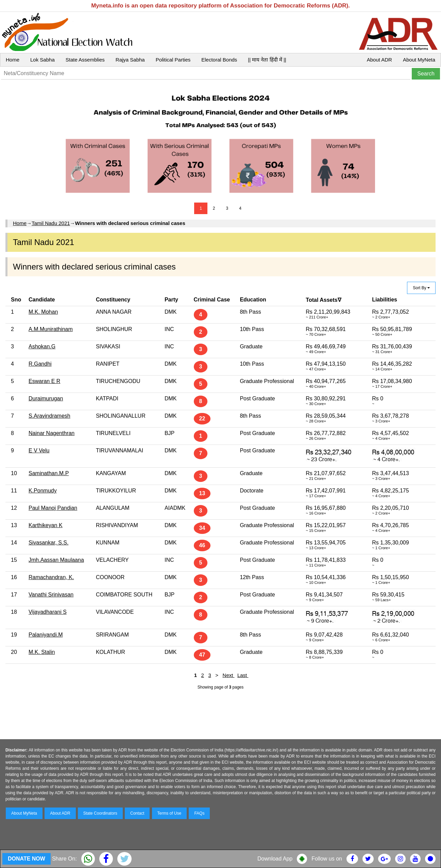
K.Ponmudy (43, 491)
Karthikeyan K (46, 525)
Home (13, 60)
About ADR (379, 60)
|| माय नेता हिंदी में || (267, 60)
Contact (137, 813)
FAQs (199, 813)
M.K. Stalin (42, 652)
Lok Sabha (43, 60)
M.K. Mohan (43, 312)
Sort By (421, 288)
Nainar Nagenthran (52, 433)
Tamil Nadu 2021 (51, 223)
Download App (275, 859)
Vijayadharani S (48, 612)
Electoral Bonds (219, 60)
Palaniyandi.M (46, 635)
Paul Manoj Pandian (53, 508)
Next (229, 675)
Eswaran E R (44, 381)
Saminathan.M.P (49, 473)
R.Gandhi (40, 364)
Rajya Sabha (130, 60)
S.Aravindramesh (49, 416)
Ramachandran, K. (51, 577)
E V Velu (39, 450)
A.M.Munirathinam (51, 329)
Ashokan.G (42, 346)
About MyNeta (419, 60)
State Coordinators (100, 813)
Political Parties (173, 60)
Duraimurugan (46, 398)
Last (243, 675)
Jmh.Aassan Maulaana (56, 560)
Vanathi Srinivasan (51, 595)
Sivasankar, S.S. (48, 543)
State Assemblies (85, 60)
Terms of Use (169, 813)
